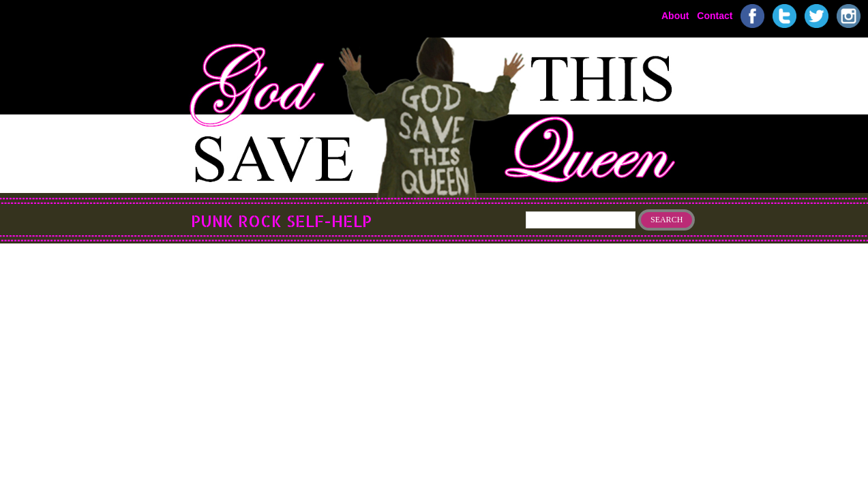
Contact (715, 15)
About (675, 15)
